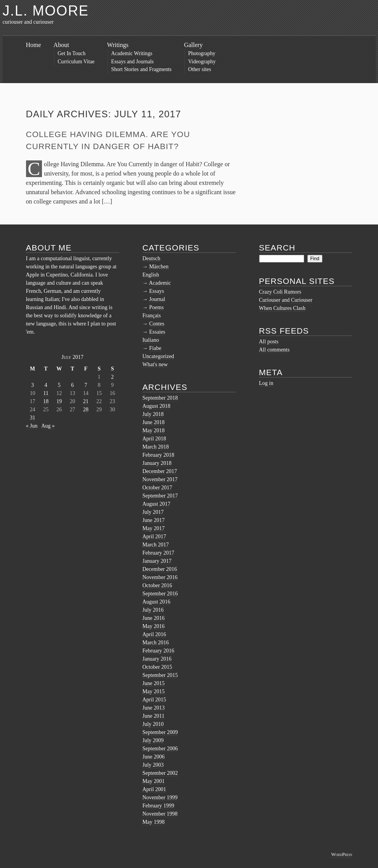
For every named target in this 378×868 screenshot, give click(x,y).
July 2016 (153, 610)
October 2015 (158, 667)
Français (152, 316)
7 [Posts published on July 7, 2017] (86, 385)
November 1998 (160, 814)
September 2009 (160, 732)
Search (277, 248)
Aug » (48, 426)
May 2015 (154, 691)
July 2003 (153, 765)
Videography (202, 62)
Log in (266, 383)
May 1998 (154, 822)
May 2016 (154, 626)
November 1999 (160, 798)
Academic (160, 283)
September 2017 (160, 496)
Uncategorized (159, 356)
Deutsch (152, 258)
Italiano (151, 340)
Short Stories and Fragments (141, 69)
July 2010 (153, 724)
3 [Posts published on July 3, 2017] (32, 385)
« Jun (32, 426)
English (151, 275)
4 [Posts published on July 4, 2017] (46, 385)
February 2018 (159, 455)
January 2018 (157, 463)
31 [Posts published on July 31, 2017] (33, 418)
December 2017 (160, 471)
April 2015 (154, 700)
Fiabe (155, 348)
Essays (157, 291)
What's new (155, 364)
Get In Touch (71, 53)
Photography (202, 53)
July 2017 (153, 512)
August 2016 (157, 602)
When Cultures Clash (282, 308)
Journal (157, 299)
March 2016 (156, 643)
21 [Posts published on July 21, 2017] (86, 401)
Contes (157, 324)
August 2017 (157, 504)
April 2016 (154, 634)
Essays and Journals (132, 62)
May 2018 (154, 431)
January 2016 (157, 659)
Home (34, 45)
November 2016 (160, 577)
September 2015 (160, 675)
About (61, 45)
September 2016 (160, 594)
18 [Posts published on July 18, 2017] (46, 401)
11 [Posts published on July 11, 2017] (46, 393)
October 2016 (158, 585)
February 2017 (159, 553)
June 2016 (154, 618)
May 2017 (154, 528)
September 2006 (160, 749)
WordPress (341, 854)
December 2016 (160, 569)
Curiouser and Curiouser (286, 300)
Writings (118, 45)
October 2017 (158, 488)
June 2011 (154, 716)
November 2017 (160, 479)
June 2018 (154, 422)
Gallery (193, 45)
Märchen (159, 267)
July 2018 (153, 414)
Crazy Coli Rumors (280, 292)
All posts (269, 342)
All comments (274, 350)
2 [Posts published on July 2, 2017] (112, 377)
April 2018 (154, 439)
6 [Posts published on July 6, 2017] (72, 385)
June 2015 (154, 683)
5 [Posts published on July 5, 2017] (59, 385)
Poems (156, 307)
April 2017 (154, 537)
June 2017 (154, 520)
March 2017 (156, 545)
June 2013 (154, 708)
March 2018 (156, 447)
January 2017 (157, 561)
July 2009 (153, 740)
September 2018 (160, 398)
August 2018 (157, 406)
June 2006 (154, 757)
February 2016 (159, 651)
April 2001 (154, 789)
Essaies (157, 332)
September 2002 (160, 773)
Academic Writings (132, 53)
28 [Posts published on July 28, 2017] (86, 410)
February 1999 (159, 806)
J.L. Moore (46, 11)
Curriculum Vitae (76, 62)
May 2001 (154, 781)
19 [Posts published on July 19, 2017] (59, 401)
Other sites (199, 69)
